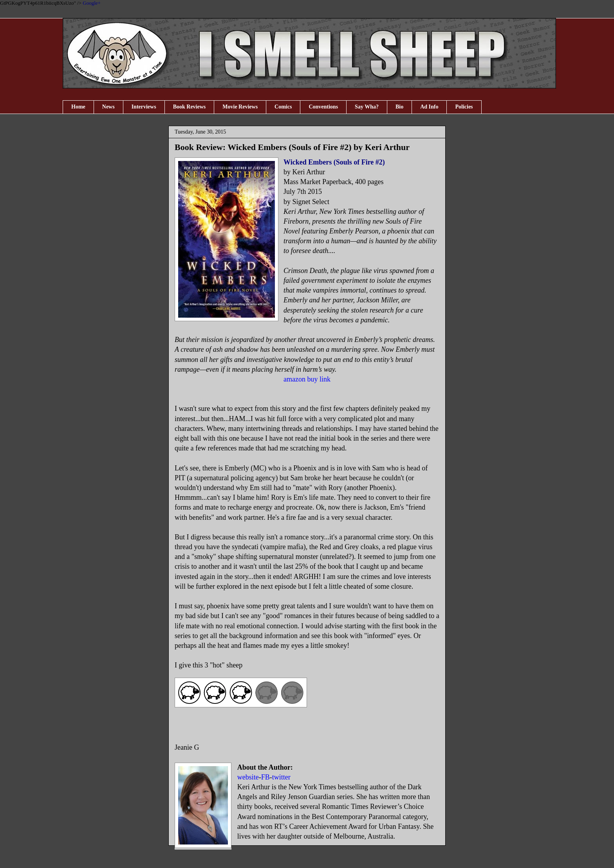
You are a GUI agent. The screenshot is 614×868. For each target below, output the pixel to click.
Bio (399, 107)
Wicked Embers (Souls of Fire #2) (334, 162)
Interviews (144, 107)
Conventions (323, 107)
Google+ (92, 3)
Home (78, 107)
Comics (283, 107)
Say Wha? (367, 107)
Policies (464, 107)
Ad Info (429, 107)
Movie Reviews (240, 107)
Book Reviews (190, 107)
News (108, 107)
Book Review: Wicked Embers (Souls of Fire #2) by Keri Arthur (292, 147)
